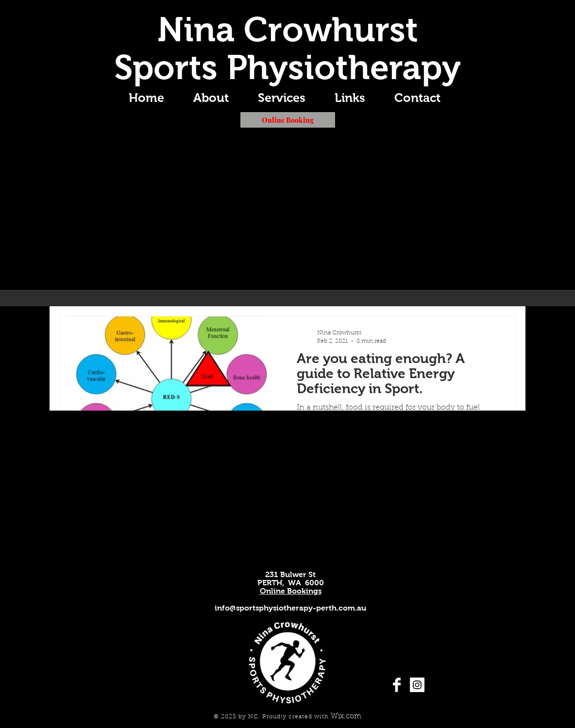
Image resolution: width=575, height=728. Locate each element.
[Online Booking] (288, 120)
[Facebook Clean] (397, 685)
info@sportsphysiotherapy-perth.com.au (290, 608)
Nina (196, 30)
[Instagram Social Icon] (417, 685)
